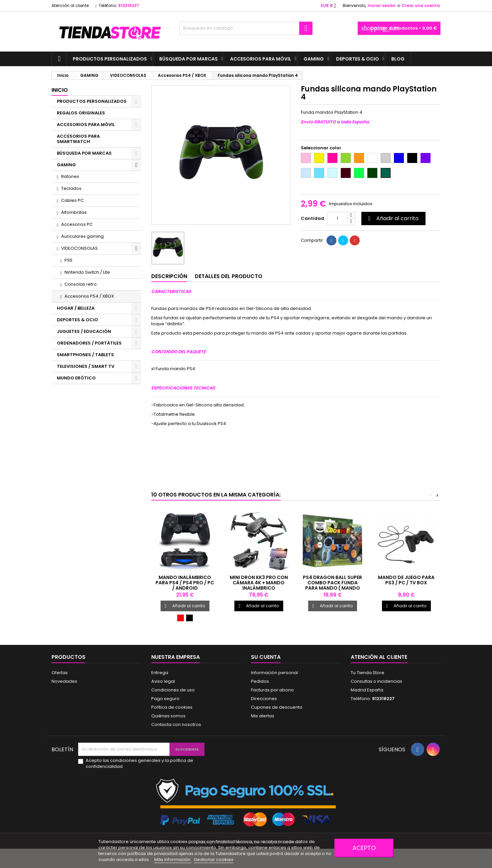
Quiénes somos (168, 716)
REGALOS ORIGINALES (81, 113)
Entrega (160, 673)
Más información (173, 860)
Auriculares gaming (82, 236)
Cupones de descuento (277, 707)
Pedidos (260, 681)
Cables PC (72, 200)
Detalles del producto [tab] (229, 276)
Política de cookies (172, 707)
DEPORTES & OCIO (358, 59)
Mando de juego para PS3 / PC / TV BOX (406, 580)
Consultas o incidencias (376, 681)
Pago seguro (165, 699)
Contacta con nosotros (176, 724)
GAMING (314, 59)
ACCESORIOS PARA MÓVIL (261, 59)
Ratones (70, 176)
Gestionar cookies (214, 860)
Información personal (274, 673)
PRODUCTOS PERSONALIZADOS (110, 59)
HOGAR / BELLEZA (76, 308)
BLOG (398, 59)
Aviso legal (163, 681)
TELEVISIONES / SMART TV (86, 366)
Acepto (364, 848)
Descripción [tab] (169, 276)
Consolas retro (81, 284)
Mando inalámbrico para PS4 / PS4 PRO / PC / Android (185, 583)
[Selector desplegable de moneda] (330, 6)
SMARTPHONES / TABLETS (85, 355)
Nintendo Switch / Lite (87, 272)
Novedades (64, 681)
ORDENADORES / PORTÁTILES (89, 343)
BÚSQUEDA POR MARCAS (188, 59)
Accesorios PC (77, 224)
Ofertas (60, 673)
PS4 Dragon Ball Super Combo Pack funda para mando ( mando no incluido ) (332, 585)
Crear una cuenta (421, 5)
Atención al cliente (70, 5)
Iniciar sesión (382, 5)
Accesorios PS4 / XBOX (89, 296)
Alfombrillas (74, 212)
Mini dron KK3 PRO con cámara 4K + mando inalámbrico (259, 583)
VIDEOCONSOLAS (79, 248)
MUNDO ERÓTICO (76, 378)
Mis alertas (263, 716)
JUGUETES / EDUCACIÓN (84, 331)
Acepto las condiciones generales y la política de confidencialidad (139, 763)
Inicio (60, 90)
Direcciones (264, 699)
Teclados (71, 188)
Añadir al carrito (392, 218)
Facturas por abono (272, 690)
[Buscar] (246, 28)
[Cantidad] (337, 218)
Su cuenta (266, 657)
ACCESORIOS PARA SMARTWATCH (78, 139)
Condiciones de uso (173, 690)
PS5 (68, 260)
